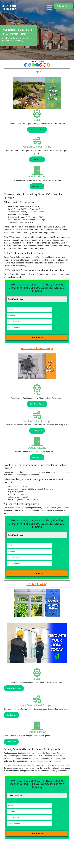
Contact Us (37, 159)
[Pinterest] (41, 65)
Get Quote (37, 186)
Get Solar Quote (37, 130)
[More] (48, 65)
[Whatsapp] (33, 65)
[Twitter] (30, 65)
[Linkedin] (37, 65)
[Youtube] (45, 65)
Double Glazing (37, 177)
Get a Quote (63, 6)
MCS (7, 270)
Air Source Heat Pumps (37, 147)
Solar (37, 120)
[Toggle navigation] (50, 6)
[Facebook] (26, 65)
